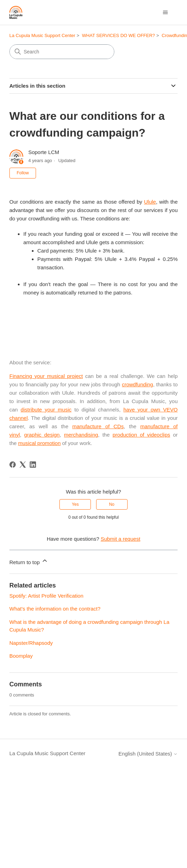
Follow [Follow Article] (23, 173)
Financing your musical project (46, 376)
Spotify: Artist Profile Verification (46, 596)
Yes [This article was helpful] (75, 504)
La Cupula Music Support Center (42, 35)
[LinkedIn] (33, 465)
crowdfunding (138, 384)
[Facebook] (13, 465)
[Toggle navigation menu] (165, 13)
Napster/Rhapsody (31, 643)
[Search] (62, 52)
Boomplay (21, 656)
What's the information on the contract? (55, 609)
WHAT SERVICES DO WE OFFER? (119, 35)
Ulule (150, 202)
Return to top (29, 561)
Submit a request (120, 539)
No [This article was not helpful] (112, 504)
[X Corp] (23, 465)
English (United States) (148, 754)
